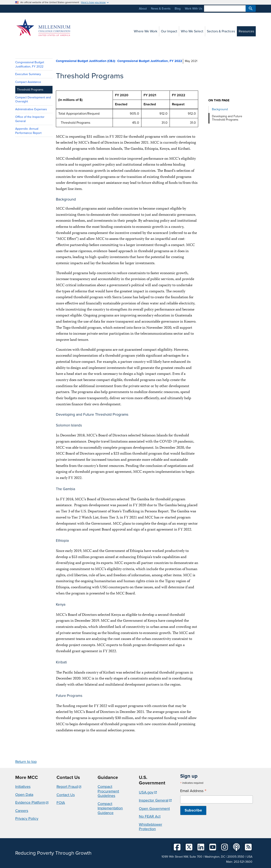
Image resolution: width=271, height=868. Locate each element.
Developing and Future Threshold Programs (227, 118)
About (143, 9)
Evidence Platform (30, 802)
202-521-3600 (243, 862)
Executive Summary (28, 74)
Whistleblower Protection (151, 827)
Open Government (154, 809)
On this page (219, 100)
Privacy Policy (27, 818)
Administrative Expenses (31, 109)
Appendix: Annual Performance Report (28, 131)
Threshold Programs (30, 90)
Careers (22, 811)
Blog (178, 9)
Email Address (193, 791)
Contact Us (66, 795)
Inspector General (154, 800)
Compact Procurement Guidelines (108, 791)
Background (220, 109)
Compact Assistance (28, 82)
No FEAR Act (150, 816)
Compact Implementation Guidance (110, 808)
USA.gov (146, 792)
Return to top (26, 762)
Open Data (24, 795)
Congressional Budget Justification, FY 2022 (30, 64)
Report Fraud (67, 787)
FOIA (61, 803)
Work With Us (194, 9)
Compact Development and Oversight (33, 99)
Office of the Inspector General (30, 119)
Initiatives (23, 787)
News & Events (161, 9)
